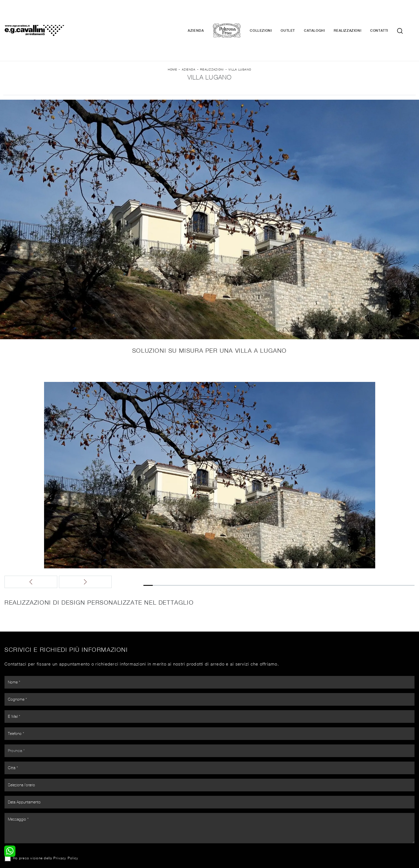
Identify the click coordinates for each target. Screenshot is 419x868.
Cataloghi (323, 14)
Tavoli (114, 805)
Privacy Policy (208, 687)
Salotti (114, 794)
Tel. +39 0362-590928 (234, 829)
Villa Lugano (240, 45)
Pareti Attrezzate (124, 799)
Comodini (12, 810)
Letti (8, 794)
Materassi (222, 810)
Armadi (10, 805)
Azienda (204, 14)
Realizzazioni (356, 14)
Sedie (113, 810)
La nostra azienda (335, 794)
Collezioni (269, 14)
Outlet (296, 14)
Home (172, 45)
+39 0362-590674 (276, 829)
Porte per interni (228, 794)
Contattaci (328, 799)
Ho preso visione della (188, 687)
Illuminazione (225, 799)
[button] (186, 530)
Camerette (13, 799)
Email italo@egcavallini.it (320, 829)
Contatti (388, 14)
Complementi (225, 805)
